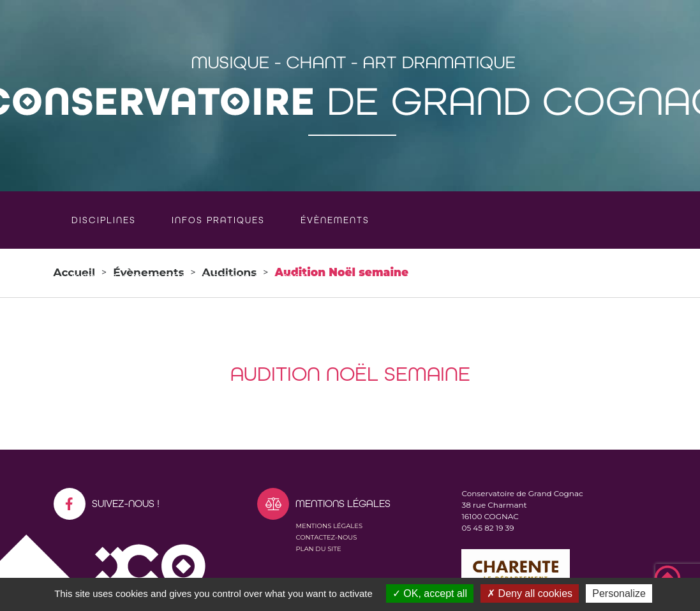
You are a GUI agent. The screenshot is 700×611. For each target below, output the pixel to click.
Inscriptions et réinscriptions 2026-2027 (189, 277)
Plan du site (318, 549)
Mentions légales (329, 526)
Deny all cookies (530, 593)
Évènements (335, 220)
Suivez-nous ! (107, 504)
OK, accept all (430, 593)
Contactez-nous (326, 537)
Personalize (619, 593)
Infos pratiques (218, 220)
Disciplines (104, 220)
